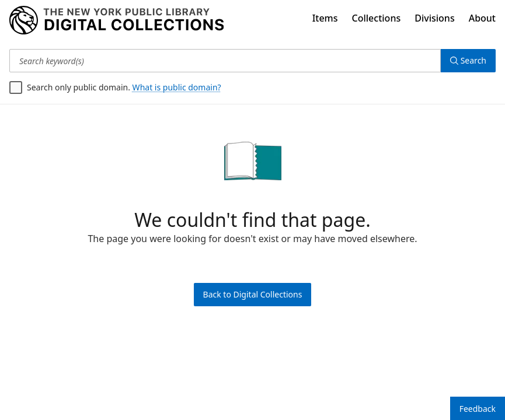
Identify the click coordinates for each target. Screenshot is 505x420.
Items (325, 18)
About (482, 18)
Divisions (434, 18)
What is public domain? (177, 87)
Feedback (478, 409)
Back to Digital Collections (253, 294)
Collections (377, 18)
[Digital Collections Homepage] (116, 20)
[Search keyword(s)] (225, 61)
